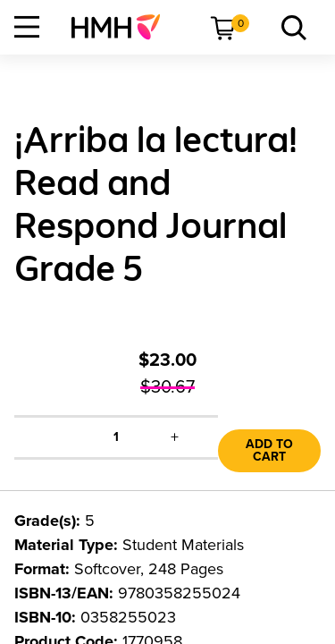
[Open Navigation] (27, 27)
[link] (123, 27)
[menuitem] (123, 27)
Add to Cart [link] (269, 450)
